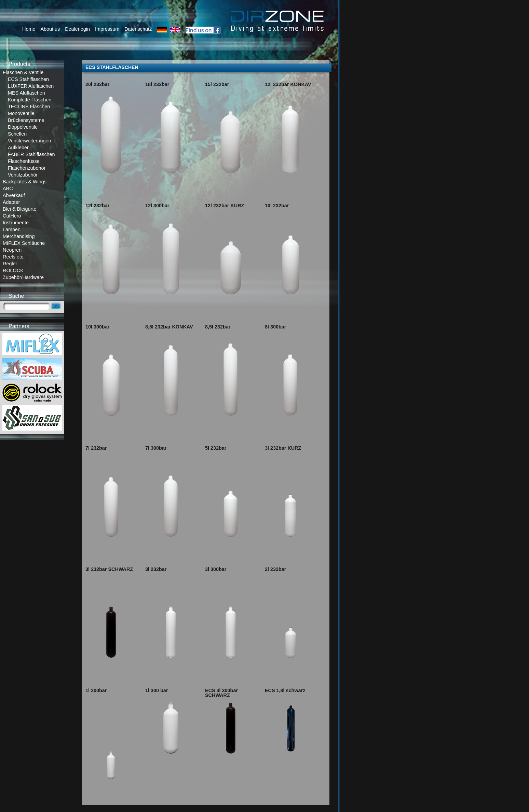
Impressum (107, 29)
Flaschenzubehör (27, 168)
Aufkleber (18, 148)
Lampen (12, 229)
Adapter (11, 202)
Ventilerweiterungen (29, 141)
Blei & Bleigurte (19, 209)
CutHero (12, 216)
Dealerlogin (77, 29)
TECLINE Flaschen (29, 107)
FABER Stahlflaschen (31, 154)
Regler (10, 264)
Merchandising (19, 236)
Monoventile (21, 113)
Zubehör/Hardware (23, 277)
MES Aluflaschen (26, 93)
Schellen (17, 134)
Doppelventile (23, 127)
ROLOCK (13, 270)
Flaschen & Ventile (23, 72)
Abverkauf (14, 195)
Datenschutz (138, 29)
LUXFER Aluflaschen (31, 86)
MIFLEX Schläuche (24, 243)
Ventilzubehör (23, 175)
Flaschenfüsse (24, 161)
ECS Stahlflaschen (28, 79)
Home (29, 29)
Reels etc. (14, 257)
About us (50, 29)
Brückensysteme (26, 120)
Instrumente (16, 223)
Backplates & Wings (25, 182)
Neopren (12, 250)
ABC (8, 188)
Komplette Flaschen (30, 100)
